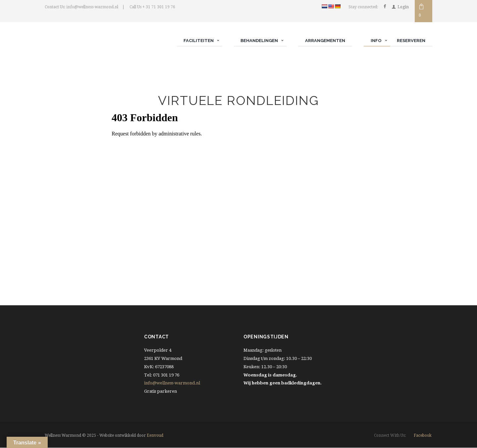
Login (403, 7)
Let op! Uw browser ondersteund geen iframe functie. (239, 193)
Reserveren (411, 41)
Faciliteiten (198, 41)
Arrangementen (325, 41)
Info (376, 41)
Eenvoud (155, 436)
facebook (423, 435)
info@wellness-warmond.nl (172, 383)
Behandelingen (259, 41)
